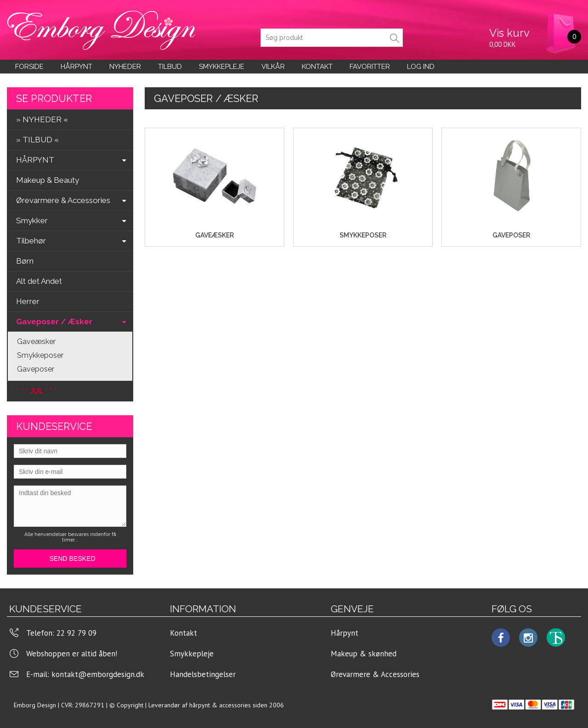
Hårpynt (76, 67)
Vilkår (273, 67)
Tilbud (170, 67)
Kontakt (184, 633)
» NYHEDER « (42, 119)
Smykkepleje (222, 67)
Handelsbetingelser (203, 674)
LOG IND (421, 67)
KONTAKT (317, 67)
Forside (29, 67)
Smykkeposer (40, 355)
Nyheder (125, 67)
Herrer (28, 301)
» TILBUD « (37, 140)
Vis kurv (509, 33)
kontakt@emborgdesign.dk (98, 674)
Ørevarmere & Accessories (375, 674)
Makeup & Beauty (48, 180)
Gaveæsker (36, 341)
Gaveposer (36, 369)
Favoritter (370, 67)
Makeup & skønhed (364, 654)
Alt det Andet (39, 281)
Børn (25, 261)
